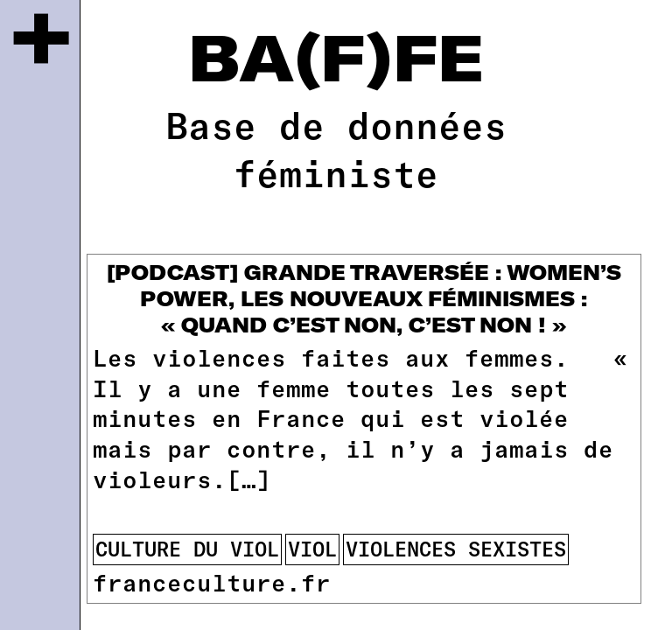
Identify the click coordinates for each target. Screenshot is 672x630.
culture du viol (187, 549)
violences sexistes (456, 549)
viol (312, 549)
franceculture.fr (212, 582)
